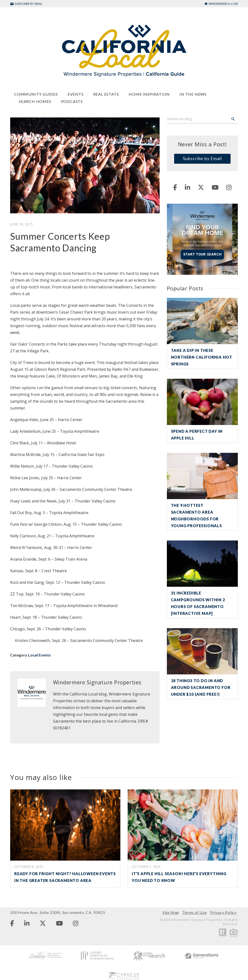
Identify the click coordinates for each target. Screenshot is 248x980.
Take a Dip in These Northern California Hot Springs (202, 357)
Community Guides (36, 94)
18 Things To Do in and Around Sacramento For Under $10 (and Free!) (201, 687)
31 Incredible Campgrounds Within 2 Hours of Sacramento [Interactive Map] (198, 603)
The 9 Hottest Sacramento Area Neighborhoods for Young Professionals (196, 515)
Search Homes (35, 101)
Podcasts (72, 101)
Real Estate (106, 94)
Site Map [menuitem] (171, 912)
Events (76, 94)
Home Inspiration (149, 94)
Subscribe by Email (202, 158)
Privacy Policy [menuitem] (223, 912)
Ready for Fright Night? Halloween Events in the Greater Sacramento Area (65, 877)
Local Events (39, 655)
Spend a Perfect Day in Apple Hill (197, 435)
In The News (193, 94)
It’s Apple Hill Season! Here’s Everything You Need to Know (179, 877)
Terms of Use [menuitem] (195, 912)
